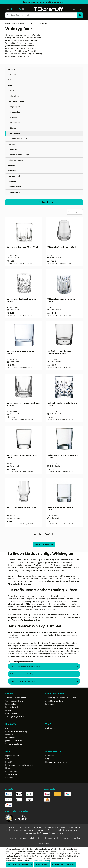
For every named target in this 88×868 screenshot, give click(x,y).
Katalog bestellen (13, 707)
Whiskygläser (15, 133)
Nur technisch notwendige (20, 864)
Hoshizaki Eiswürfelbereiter (57, 762)
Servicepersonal (14, 176)
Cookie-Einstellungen (14, 744)
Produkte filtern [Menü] (44, 202)
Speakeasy (12, 181)
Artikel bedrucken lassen (16, 698)
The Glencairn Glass (20, 139)
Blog (47, 759)
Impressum (10, 738)
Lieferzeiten (10, 768)
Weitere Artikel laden (44, 545)
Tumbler (12, 144)
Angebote (11, 69)
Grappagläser (15, 112)
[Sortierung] (75, 212)
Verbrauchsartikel (14, 192)
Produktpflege (11, 713)
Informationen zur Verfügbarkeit (19, 765)
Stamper (13, 128)
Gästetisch (12, 80)
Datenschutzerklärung (42, 861)
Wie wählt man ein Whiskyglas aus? (23, 681)
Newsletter (10, 710)
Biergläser (12, 91)
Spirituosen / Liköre (16, 101)
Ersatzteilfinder (12, 704)
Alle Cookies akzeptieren (63, 864)
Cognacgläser (15, 107)
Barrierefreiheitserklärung (16, 731)
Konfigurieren (42, 864)
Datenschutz (11, 735)
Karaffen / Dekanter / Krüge (19, 155)
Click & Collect (51, 728)
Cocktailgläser (14, 96)
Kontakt (9, 762)
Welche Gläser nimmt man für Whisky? (25, 666)
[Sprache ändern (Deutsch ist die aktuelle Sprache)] (15, 9)
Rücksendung (11, 771)
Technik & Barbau (14, 187)
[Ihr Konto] (80, 9)
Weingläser (13, 149)
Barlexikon (50, 756)
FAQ (7, 759)
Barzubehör (12, 75)
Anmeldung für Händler (55, 701)
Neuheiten (12, 171)
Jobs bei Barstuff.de (14, 741)
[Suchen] (80, 15)
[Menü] (8, 9)
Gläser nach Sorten (16, 160)
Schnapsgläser (16, 123)
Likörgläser (14, 117)
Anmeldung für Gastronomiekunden (61, 698)
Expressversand (12, 756)
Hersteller (11, 165)
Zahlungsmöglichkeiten (15, 716)
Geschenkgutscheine (14, 701)
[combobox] (41, 15)
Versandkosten (12, 774)
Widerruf (9, 777)
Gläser (10, 85)
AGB (7, 728)
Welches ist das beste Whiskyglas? (23, 674)
